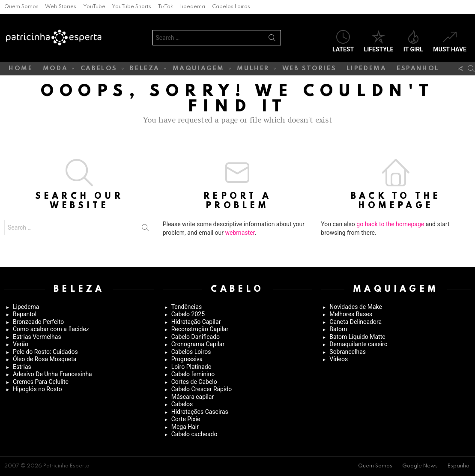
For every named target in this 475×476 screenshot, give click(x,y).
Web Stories (61, 7)
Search (272, 39)
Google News (420, 466)
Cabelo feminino (193, 374)
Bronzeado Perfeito (38, 322)
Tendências (187, 307)
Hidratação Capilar (196, 322)
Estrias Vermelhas (37, 337)
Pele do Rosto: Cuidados (45, 352)
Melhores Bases (351, 314)
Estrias (22, 367)
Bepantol (25, 314)
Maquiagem (199, 70)
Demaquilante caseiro (358, 344)
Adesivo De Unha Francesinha (52, 374)
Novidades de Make (356, 307)
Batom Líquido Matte (357, 337)
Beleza (145, 70)
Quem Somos (21, 7)
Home (21, 69)
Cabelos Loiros (231, 7)
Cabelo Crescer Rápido (202, 389)
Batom (338, 329)
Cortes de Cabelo (194, 382)
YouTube (94, 7)
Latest (343, 41)
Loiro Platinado (191, 367)
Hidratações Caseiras (200, 412)
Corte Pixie (186, 419)
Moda (55, 70)
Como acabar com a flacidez (51, 329)
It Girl (413, 41)
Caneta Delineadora (356, 322)
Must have (450, 41)
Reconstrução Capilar (200, 329)
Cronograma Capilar (198, 344)
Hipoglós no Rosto (37, 389)
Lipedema (192, 7)
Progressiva (187, 359)
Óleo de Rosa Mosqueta (45, 359)
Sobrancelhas (348, 352)
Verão (21, 344)
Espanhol (418, 69)
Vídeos (339, 359)
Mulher (253, 70)
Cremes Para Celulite (41, 382)
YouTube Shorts (131, 7)
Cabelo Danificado (196, 337)
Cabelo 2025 (188, 314)
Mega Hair (185, 427)
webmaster (240, 233)
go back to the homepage (390, 224)
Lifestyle (379, 41)
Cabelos (99, 70)
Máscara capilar (193, 397)
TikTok (166, 7)
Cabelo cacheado (194, 434)
